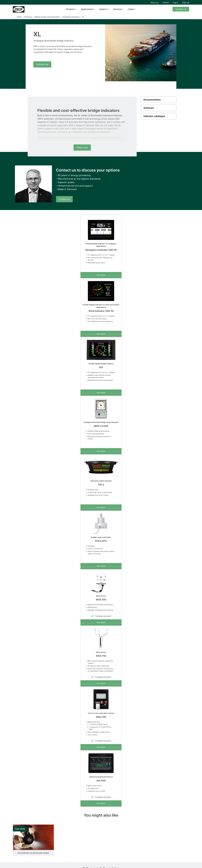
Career (166, 3)
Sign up (186, 3)
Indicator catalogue (154, 116)
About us (155, 3)
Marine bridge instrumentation (47, 17)
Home (19, 17)
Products (70, 9)
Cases (131, 9)
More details (101, 275)
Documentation (152, 100)
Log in (176, 3)
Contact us (181, 9)
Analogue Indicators (71, 17)
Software (149, 108)
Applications (87, 9)
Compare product (101, 616)
